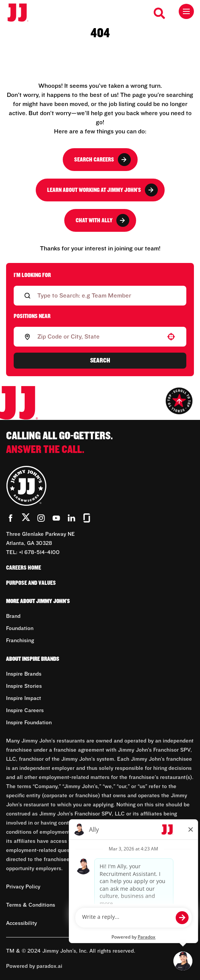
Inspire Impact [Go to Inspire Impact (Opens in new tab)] (24, 698)
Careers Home (24, 568)
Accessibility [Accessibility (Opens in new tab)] (21, 923)
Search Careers (102, 160)
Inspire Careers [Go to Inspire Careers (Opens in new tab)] (25, 711)
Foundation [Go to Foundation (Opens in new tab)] (20, 629)
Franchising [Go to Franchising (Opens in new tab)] (20, 641)
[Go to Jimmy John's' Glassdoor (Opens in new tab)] (87, 518)
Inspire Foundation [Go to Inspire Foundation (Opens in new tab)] (29, 723)
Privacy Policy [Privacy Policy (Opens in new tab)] (23, 887)
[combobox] (98, 337)
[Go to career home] (22, 13)
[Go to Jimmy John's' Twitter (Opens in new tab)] (26, 519)
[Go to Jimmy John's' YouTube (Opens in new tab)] (56, 518)
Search (100, 361)
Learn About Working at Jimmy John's (102, 190)
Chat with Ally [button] (102, 220)
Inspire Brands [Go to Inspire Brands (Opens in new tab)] (24, 674)
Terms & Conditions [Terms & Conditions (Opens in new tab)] (31, 905)
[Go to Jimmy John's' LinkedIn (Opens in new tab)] (71, 518)
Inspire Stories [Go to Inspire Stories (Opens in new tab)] (24, 686)
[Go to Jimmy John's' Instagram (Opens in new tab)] (41, 518)
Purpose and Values (31, 583)
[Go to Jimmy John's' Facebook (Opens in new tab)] (11, 518)
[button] (171, 337)
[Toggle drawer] (186, 11)
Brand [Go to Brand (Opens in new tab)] (13, 616)
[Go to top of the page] (179, 401)
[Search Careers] (160, 13)
